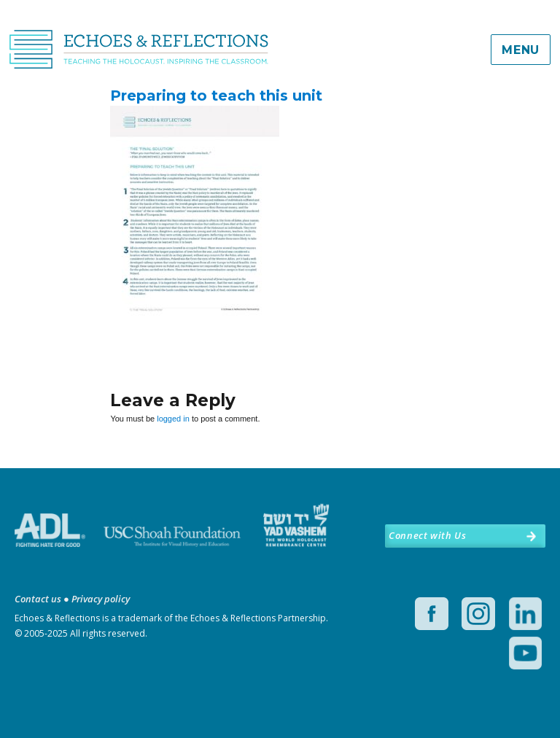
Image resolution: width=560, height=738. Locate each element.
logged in (173, 419)
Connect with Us (427, 535)
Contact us (38, 599)
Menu (521, 50)
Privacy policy (101, 599)
